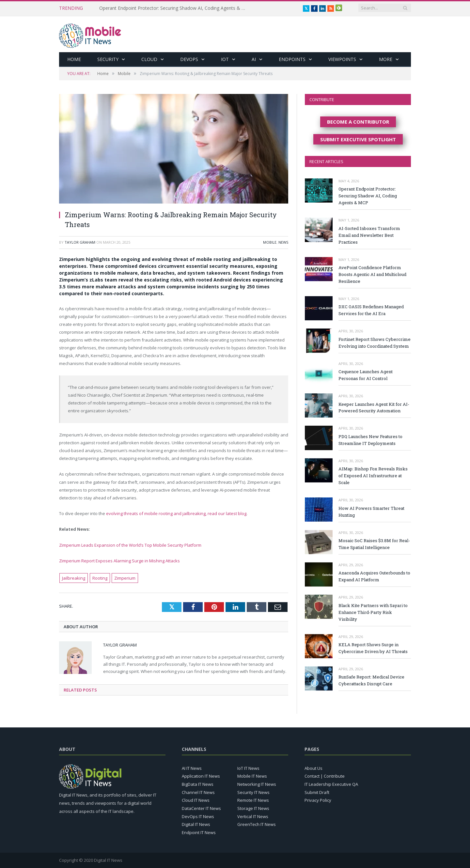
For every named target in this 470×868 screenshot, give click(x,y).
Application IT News (201, 776)
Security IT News (253, 792)
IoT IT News (248, 768)
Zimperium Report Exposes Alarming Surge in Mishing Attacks (119, 561)
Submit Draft (317, 792)
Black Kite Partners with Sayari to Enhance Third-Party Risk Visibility (373, 612)
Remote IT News (253, 800)
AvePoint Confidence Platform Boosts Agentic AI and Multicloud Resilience (372, 274)
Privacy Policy (318, 800)
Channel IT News (198, 792)
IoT (225, 59)
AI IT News (192, 768)
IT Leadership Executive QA (331, 784)
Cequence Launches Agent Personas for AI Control (366, 375)
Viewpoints (342, 59)
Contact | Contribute (325, 776)
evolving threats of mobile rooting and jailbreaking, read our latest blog (176, 513)
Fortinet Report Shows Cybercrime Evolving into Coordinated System (375, 343)
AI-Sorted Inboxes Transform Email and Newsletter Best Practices (369, 235)
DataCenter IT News (201, 808)
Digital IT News (196, 824)
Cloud (149, 59)
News (283, 242)
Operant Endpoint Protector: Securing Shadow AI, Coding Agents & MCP (174, 8)
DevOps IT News (198, 816)
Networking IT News (257, 784)
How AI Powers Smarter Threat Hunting (371, 512)
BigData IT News (198, 784)
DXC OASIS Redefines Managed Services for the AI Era (371, 310)
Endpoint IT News (199, 832)
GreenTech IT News (257, 824)
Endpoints (292, 59)
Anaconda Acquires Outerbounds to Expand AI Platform (374, 576)
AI (254, 59)
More (386, 59)
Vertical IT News (253, 816)
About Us (313, 768)
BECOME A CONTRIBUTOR (358, 122)
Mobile (270, 242)
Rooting (100, 578)
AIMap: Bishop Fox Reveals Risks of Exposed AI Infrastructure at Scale (373, 476)
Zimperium (125, 578)
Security (108, 59)
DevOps (189, 59)
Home (74, 59)
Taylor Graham (80, 242)
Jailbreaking (74, 578)
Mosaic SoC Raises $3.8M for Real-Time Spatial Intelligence (374, 544)
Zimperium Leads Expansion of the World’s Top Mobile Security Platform (130, 545)
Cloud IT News (196, 800)
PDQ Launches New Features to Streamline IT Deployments (370, 440)
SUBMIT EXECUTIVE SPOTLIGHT (358, 139)
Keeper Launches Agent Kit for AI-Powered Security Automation (374, 408)
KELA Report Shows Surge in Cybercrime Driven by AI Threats (373, 648)
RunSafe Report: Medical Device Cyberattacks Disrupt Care (371, 680)
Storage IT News (253, 808)
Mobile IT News (252, 776)
